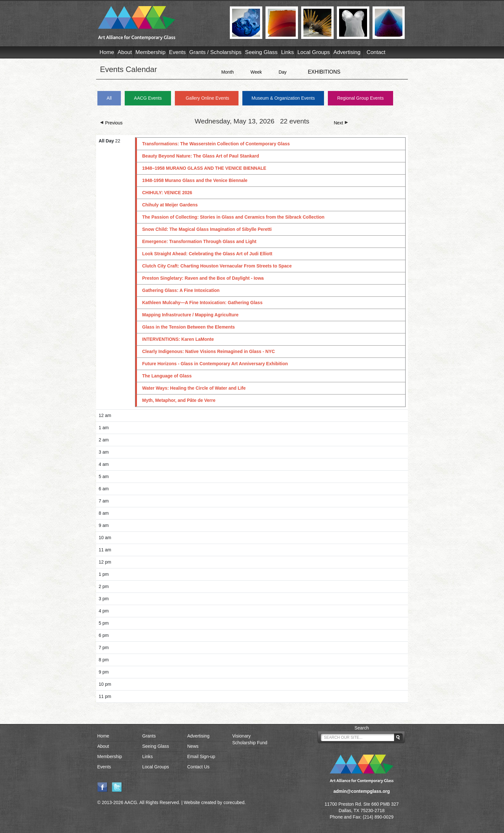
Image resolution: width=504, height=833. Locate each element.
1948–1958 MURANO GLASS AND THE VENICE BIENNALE (204, 168)
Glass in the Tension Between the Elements (188, 327)
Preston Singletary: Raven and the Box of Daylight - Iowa (203, 278)
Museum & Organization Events (283, 98)
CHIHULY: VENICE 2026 (167, 193)
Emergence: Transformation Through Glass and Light (199, 241)
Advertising (347, 52)
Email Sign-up (201, 756)
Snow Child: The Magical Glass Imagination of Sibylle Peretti (207, 229)
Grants (149, 736)
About (125, 52)
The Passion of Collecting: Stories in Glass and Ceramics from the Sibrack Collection (233, 217)
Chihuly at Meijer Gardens (170, 205)
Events (177, 52)
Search (362, 728)
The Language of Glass (167, 376)
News (193, 746)
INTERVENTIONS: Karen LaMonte (178, 339)
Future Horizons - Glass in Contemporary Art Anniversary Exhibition (215, 364)
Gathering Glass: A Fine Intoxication (181, 290)
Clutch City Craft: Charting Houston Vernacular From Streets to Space (217, 266)
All (109, 98)
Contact (376, 52)
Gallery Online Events (207, 98)
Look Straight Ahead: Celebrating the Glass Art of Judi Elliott (207, 254)
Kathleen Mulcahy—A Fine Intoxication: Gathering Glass (202, 303)
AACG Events (148, 98)
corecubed (234, 802)
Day (283, 72)
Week (256, 72)
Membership (150, 52)
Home (107, 52)
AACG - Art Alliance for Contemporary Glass (160, 23)
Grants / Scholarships (216, 52)
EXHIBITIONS (324, 72)
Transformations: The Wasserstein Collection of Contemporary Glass (216, 144)
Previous (111, 123)
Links (287, 52)
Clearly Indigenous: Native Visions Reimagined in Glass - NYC (208, 351)
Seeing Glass (261, 52)
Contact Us (198, 767)
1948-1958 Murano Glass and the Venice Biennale (195, 180)
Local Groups (314, 52)
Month (227, 72)
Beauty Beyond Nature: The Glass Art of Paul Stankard (201, 156)
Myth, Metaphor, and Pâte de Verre (179, 400)
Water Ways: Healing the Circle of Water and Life (194, 388)
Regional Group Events (360, 98)
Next (341, 123)
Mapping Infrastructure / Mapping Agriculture (190, 315)
